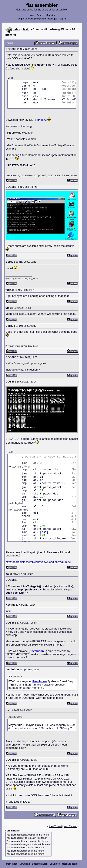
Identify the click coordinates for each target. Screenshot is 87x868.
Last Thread (56, 826)
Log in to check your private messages (38, 19)
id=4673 (42, 120)
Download (25, 864)
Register (51, 15)
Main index (12, 864)
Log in (63, 19)
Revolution (37, 651)
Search (41, 15)
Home (32, 15)
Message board (70, 864)
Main (26, 29)
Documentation (40, 864)
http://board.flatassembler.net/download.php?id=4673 (38, 562)
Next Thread (70, 826)
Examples (55, 864)
